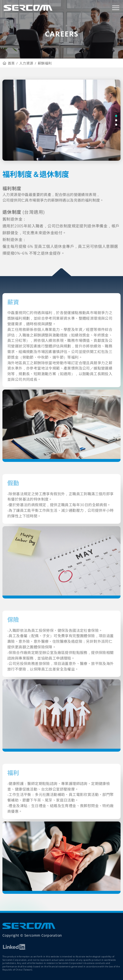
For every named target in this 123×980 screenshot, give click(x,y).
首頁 (9, 63)
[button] (116, 116)
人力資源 (26, 63)
